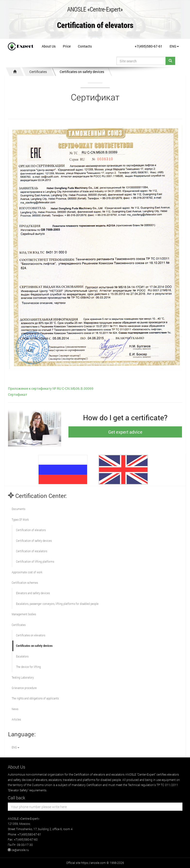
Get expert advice (125, 432)
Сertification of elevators (31, 530)
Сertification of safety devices (34, 541)
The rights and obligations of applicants (35, 698)
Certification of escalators (32, 551)
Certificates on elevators (31, 635)
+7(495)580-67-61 (149, 46)
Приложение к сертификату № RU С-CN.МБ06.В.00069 (51, 388)
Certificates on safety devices (82, 72)
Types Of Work (20, 519)
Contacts (85, 46)
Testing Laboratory (23, 677)
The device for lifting (28, 667)
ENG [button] (174, 46)
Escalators (22, 656)
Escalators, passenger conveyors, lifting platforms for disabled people (57, 604)
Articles (16, 719)
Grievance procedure (24, 688)
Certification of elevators (95, 25)
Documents (18, 509)
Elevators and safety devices (33, 593)
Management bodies (24, 614)
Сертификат (18, 394)
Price (67, 46)
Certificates (38, 72)
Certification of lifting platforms (35, 561)
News (15, 709)
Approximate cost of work (27, 572)
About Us (49, 46)
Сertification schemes (25, 583)
